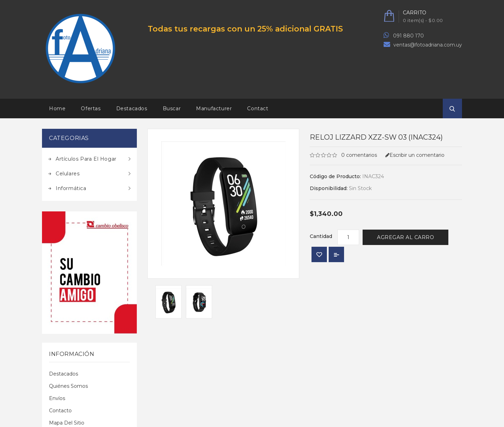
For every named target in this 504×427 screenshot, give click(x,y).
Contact (258, 108)
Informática (71, 188)
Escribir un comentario (415, 155)
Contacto (60, 411)
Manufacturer (214, 108)
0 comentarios (359, 155)
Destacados (132, 108)
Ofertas (91, 108)
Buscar (172, 108)
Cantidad (321, 236)
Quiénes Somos (68, 386)
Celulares (68, 174)
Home (57, 108)
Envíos (57, 398)
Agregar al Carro (405, 237)
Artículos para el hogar (86, 159)
